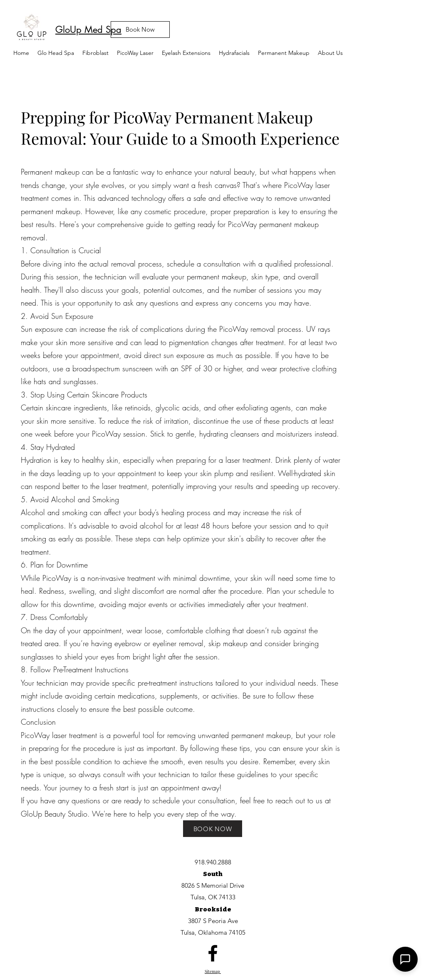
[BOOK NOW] (213, 829)
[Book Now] (140, 30)
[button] (135, 53)
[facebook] (213, 953)
